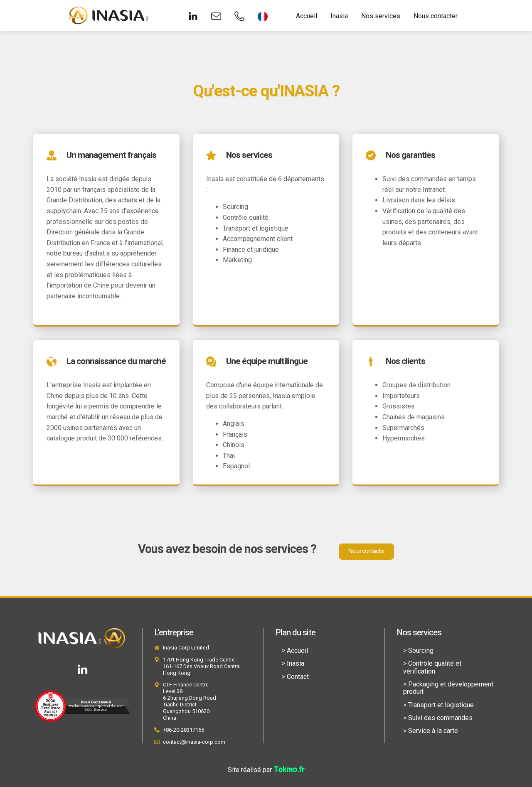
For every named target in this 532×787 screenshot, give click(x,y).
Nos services (381, 16)
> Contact (295, 677)
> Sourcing (418, 651)
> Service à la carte (431, 731)
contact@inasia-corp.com (194, 742)
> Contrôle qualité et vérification (432, 667)
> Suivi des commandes (438, 718)
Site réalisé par (266, 770)
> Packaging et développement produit (448, 688)
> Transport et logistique (438, 705)
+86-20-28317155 (183, 730)
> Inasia (293, 663)
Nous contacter (436, 16)
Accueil (307, 16)
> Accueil (295, 651)
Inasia (339, 16)
